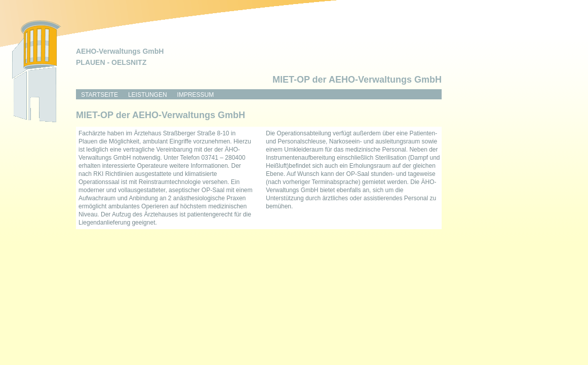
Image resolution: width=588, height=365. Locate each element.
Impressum (196, 95)
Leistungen (148, 95)
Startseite (100, 95)
